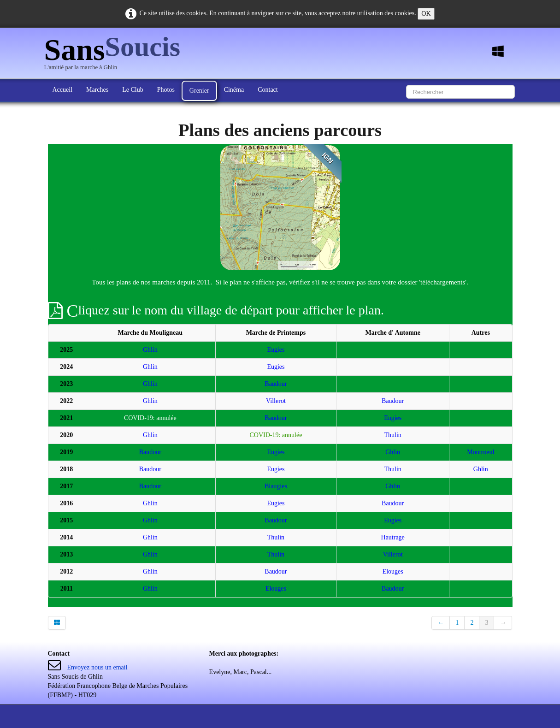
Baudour (276, 384)
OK (426, 14)
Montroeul (480, 452)
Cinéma (234, 90)
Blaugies (276, 486)
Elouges (393, 571)
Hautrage (393, 537)
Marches (97, 90)
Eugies (276, 350)
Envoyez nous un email (97, 667)
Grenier (199, 91)
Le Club (133, 90)
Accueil (63, 90)
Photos (166, 90)
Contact (268, 90)
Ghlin (150, 350)
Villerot (276, 401)
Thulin (393, 435)
